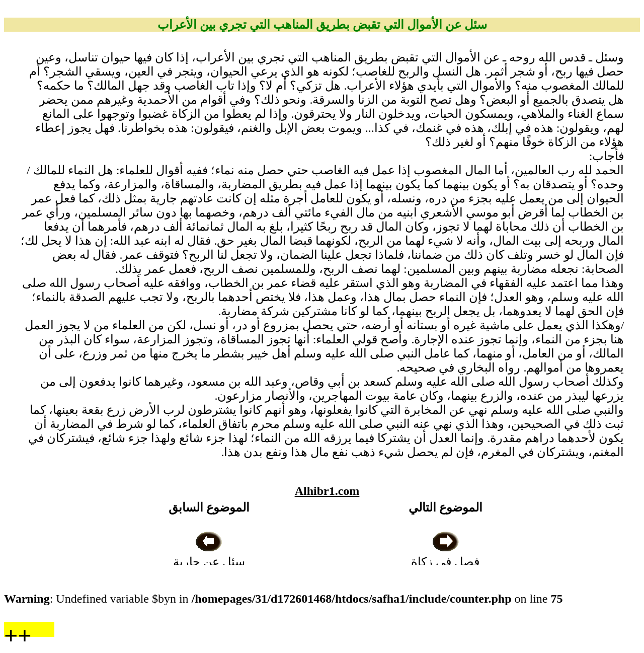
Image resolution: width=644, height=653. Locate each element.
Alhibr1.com (327, 491)
